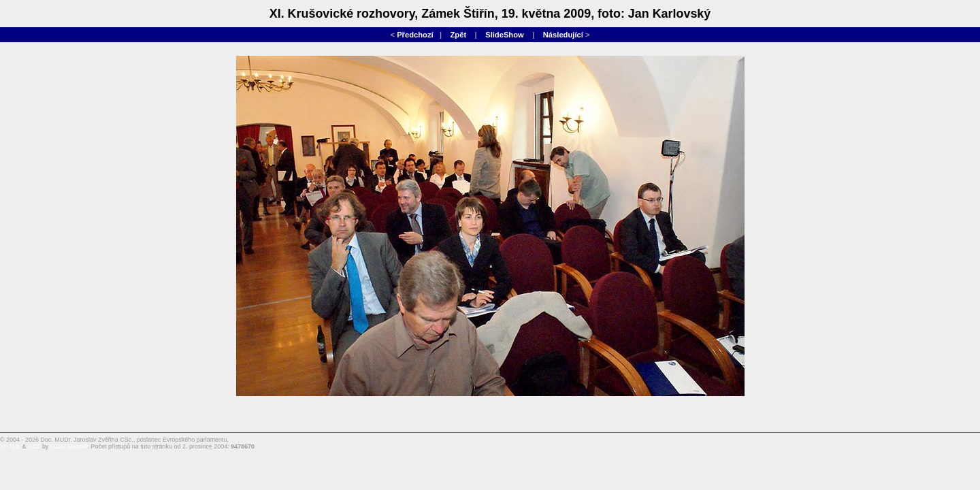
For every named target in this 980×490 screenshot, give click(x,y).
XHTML (10, 446)
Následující (563, 35)
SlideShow (505, 35)
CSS (34, 446)
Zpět (459, 35)
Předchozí (415, 35)
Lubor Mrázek (69, 446)
